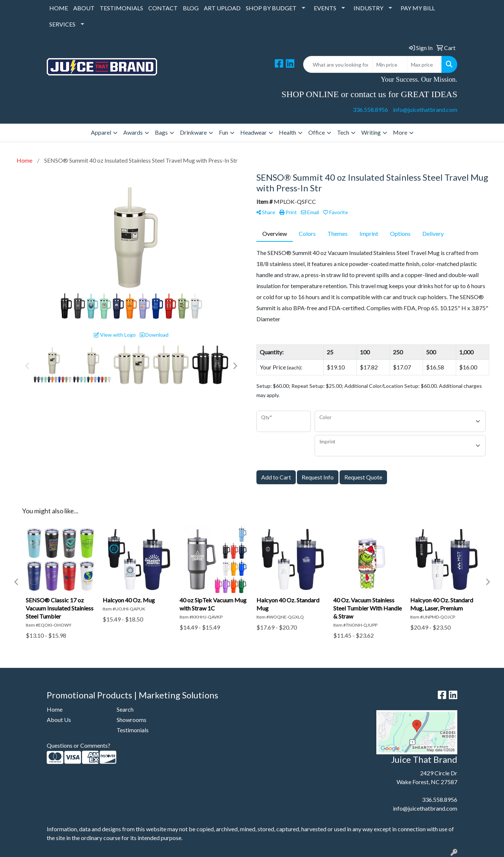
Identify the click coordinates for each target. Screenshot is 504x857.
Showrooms (132, 720)
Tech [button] (343, 132)
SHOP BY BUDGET (271, 8)
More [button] (400, 132)
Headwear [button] (253, 132)
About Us (59, 720)
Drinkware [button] (193, 132)
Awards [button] (133, 132)
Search (125, 709)
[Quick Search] (338, 64)
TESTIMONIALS (121, 8)
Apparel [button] (101, 132)
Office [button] (317, 132)
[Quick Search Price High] (424, 64)
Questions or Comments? (79, 745)
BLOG (191, 8)
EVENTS (325, 8)
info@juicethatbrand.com (425, 109)
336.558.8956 (370, 109)
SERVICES (62, 24)
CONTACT (163, 8)
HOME (59, 8)
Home (55, 709)
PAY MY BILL (418, 8)
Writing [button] (371, 132)
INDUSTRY (368, 8)
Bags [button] (161, 132)
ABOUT (84, 8)
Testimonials (133, 730)
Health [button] (288, 132)
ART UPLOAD (222, 8)
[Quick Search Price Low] (390, 64)
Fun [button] (223, 132)
